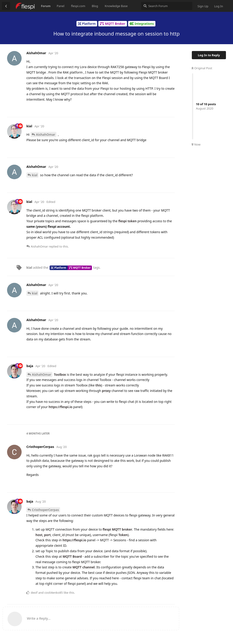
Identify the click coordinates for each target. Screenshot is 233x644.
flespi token (127, 221)
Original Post (202, 68)
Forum (46, 6)
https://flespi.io (61, 407)
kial (35, 175)
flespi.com (78, 6)
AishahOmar (46, 134)
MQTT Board (72, 556)
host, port (43, 535)
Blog (95, 6)
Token (123, 535)
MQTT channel (84, 567)
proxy (106, 391)
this (98, 385)
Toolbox (60, 374)
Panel (61, 6)
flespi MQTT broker (117, 529)
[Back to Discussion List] (6, 6)
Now (196, 144)
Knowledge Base (116, 6)
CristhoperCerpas (45, 510)
